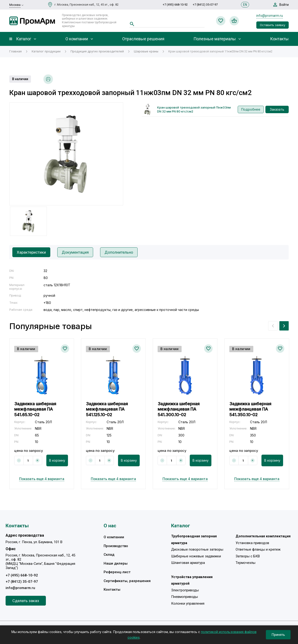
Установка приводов (252, 543)
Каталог (24, 39)
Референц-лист (117, 572)
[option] (66, 154)
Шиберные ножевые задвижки (196, 556)
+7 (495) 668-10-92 (175, 5)
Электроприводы (185, 590)
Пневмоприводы (185, 597)
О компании (77, 39)
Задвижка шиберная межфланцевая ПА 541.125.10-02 (107, 409)
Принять (278, 635)
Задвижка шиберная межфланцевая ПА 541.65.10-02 (35, 409)
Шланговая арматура (188, 563)
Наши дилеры (116, 563)
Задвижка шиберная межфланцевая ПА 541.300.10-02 (179, 409)
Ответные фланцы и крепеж (258, 549)
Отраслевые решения (143, 39)
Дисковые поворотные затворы (197, 549)
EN (245, 5)
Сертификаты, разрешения (127, 581)
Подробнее (251, 109)
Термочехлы (246, 563)
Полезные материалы (215, 39)
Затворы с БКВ (248, 556)
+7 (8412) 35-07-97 (205, 5)
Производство (116, 546)
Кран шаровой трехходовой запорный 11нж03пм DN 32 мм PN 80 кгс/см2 (194, 109)
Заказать (277, 109)
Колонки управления (188, 603)
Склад (109, 555)
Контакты (279, 39)
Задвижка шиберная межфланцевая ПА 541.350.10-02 (250, 409)
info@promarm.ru (270, 16)
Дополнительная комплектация (263, 536)
